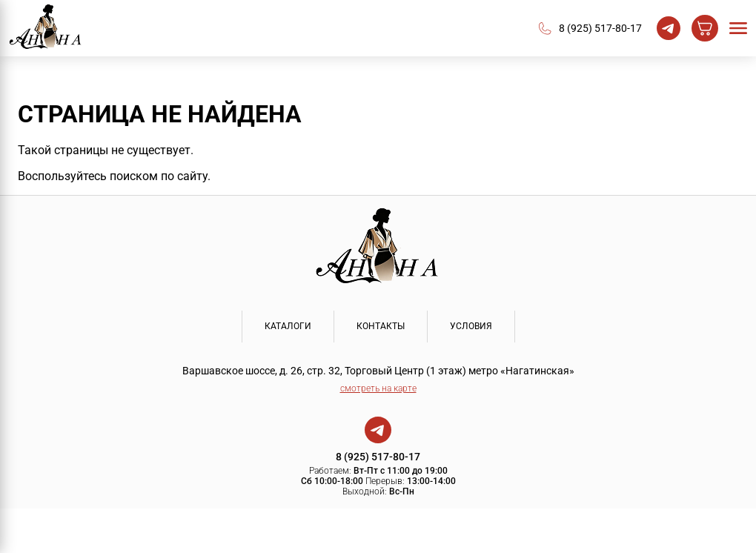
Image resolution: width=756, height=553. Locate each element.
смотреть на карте (378, 389)
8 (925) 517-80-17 (590, 29)
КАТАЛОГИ (288, 327)
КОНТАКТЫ (381, 327)
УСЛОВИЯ (471, 327)
